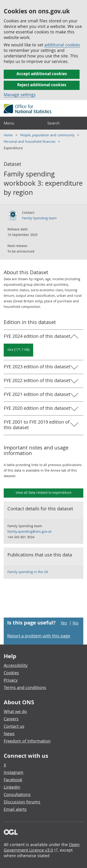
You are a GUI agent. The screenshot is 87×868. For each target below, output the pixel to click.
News (9, 734)
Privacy (11, 680)
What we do (15, 711)
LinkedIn (12, 787)
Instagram (14, 772)
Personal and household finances (30, 141)
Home (9, 135)
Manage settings (20, 95)
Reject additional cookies (42, 85)
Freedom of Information (27, 741)
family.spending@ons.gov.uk (29, 531)
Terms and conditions (25, 687)
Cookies (11, 673)
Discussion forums (22, 802)
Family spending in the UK (28, 572)
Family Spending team (39, 218)
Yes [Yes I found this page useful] (64, 623)
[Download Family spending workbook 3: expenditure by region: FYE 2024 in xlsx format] (18, 350)
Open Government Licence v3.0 (42, 847)
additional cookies (62, 45)
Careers (11, 719)
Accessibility (16, 665)
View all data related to (44, 492)
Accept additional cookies (42, 74)
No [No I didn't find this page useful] (76, 623)
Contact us (14, 726)
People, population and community (48, 135)
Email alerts (15, 809)
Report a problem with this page (39, 636)
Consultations (17, 794)
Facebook (13, 780)
